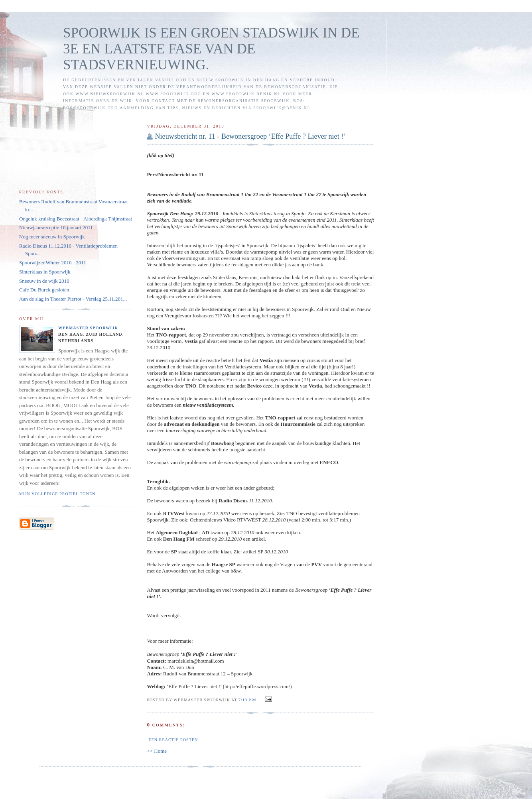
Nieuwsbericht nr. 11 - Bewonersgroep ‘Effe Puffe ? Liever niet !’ (250, 136)
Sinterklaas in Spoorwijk (45, 272)
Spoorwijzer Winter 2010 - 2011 (53, 263)
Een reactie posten (173, 740)
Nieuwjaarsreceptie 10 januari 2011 (56, 227)
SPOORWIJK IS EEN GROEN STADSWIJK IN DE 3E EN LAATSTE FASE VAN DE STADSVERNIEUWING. (211, 49)
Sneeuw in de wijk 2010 (44, 281)
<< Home (157, 751)
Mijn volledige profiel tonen (57, 494)
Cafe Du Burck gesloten (44, 290)
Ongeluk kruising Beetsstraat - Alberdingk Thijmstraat (76, 219)
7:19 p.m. (248, 700)
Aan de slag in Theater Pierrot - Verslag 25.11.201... (73, 299)
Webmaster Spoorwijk (88, 328)
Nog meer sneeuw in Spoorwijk (52, 237)
